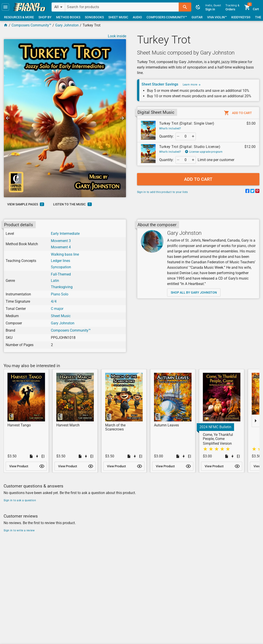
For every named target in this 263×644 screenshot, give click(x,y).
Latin (55, 281)
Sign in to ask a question (20, 500)
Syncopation (61, 267)
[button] (5, 7)
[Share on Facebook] (247, 192)
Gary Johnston (67, 25)
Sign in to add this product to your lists (162, 192)
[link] (29, 7)
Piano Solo (60, 294)
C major (57, 309)
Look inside (117, 36)
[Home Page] (6, 25)
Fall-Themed (61, 274)
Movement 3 (61, 241)
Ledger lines (60, 261)
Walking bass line (65, 254)
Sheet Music (61, 316)
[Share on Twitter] (252, 192)
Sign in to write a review (19, 530)
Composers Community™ (31, 25)
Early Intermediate (65, 234)
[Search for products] (122, 7)
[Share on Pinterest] (257, 192)
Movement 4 (61, 247)
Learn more (192, 85)
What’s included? (170, 128)
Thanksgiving (62, 287)
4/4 (54, 301)
